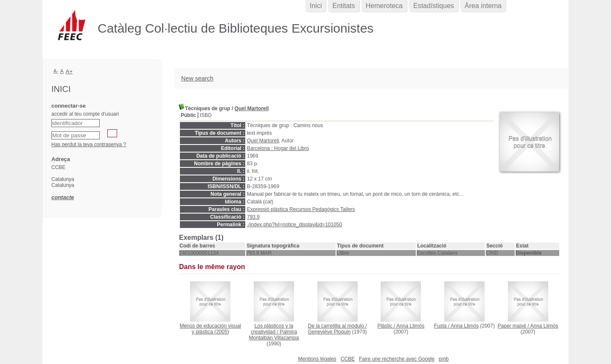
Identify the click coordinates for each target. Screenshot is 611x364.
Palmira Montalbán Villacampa (274, 335)
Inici (316, 6)
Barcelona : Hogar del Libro (278, 148)
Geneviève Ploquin (329, 332)
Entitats (343, 6)
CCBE (348, 359)
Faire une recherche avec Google (397, 359)
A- (56, 71)
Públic (188, 115)
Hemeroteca (384, 6)
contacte (63, 197)
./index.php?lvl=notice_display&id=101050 (294, 225)
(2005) (210, 329)
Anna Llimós (410, 326)
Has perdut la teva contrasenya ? (89, 144)
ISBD (206, 115)
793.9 (253, 217)
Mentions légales (317, 359)
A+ (69, 71)
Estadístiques (434, 6)
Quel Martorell (252, 108)
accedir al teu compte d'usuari (85, 114)
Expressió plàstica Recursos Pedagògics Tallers (301, 209)
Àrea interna (483, 6)
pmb (444, 359)
